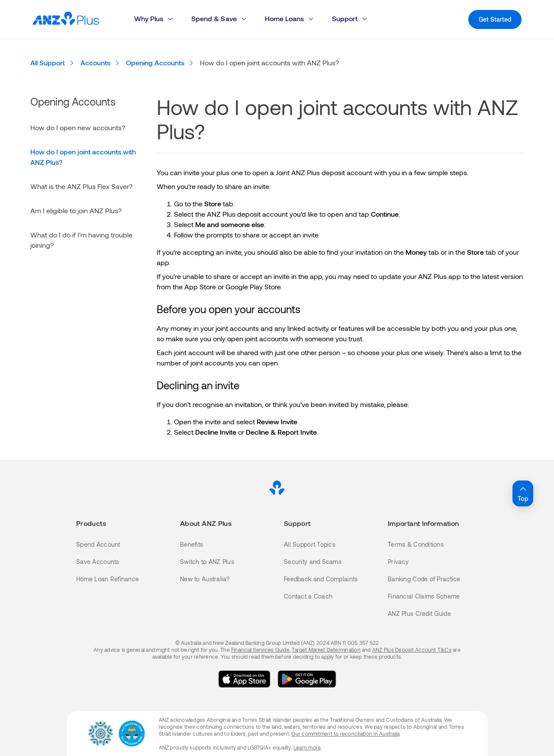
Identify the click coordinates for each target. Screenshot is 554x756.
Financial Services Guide (260, 650)
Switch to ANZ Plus (207, 562)
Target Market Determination (326, 650)
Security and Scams (313, 562)
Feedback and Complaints (321, 579)
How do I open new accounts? (78, 127)
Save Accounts (98, 562)
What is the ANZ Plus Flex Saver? (81, 186)
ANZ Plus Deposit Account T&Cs (412, 650)
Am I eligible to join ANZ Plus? (76, 210)
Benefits (192, 544)
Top (523, 493)
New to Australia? (205, 579)
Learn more (307, 747)
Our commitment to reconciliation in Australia (345, 734)
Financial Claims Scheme (424, 596)
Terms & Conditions (416, 544)
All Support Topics (310, 544)
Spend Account (98, 544)
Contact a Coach (308, 596)
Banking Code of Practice (424, 579)
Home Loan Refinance (108, 579)
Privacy (398, 562)
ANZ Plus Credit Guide (419, 613)
